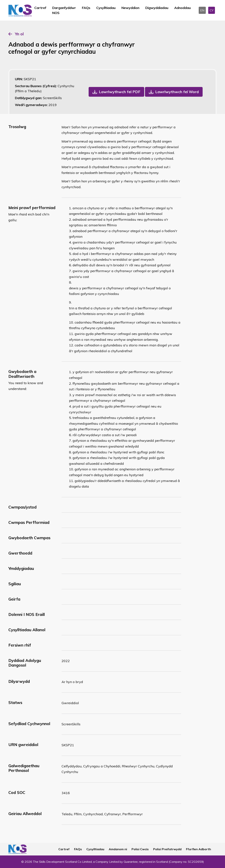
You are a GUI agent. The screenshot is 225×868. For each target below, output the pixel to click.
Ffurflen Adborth (199, 849)
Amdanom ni (118, 849)
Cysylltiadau (106, 8)
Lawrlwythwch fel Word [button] (177, 92)
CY (212, 10)
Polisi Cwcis (140, 849)
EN (202, 10)
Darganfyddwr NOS (64, 10)
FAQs (86, 8)
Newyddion (130, 8)
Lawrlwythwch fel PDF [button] (120, 92)
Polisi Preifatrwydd (167, 849)
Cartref (40, 8)
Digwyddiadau (157, 8)
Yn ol (19, 34)
